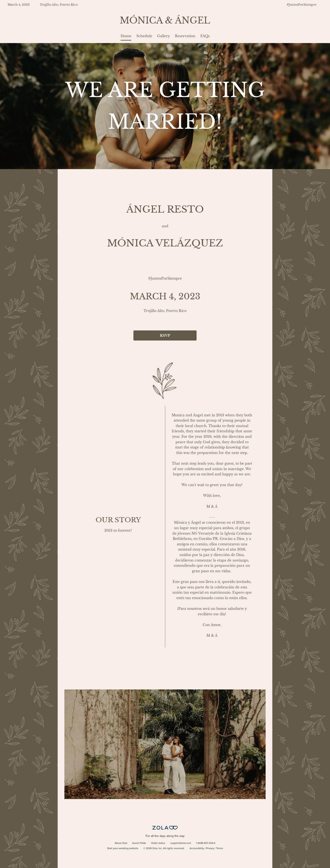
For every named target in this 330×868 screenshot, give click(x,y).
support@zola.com (181, 843)
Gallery (164, 36)
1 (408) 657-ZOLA (206, 843)
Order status (158, 843)
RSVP (165, 335)
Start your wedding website (123, 848)
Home (126, 36)
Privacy (210, 848)
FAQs (205, 36)
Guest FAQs (139, 843)
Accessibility (197, 848)
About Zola (121, 843)
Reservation (185, 36)
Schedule (144, 36)
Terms (220, 848)
